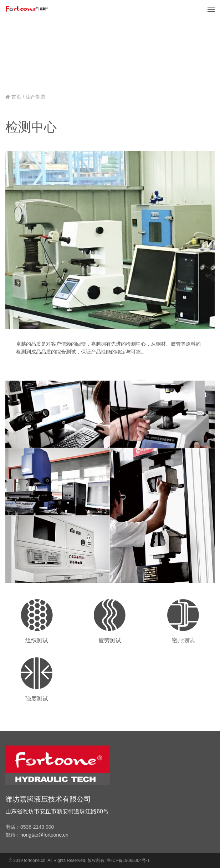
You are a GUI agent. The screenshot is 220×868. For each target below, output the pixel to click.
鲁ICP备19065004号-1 (128, 861)
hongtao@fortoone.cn (44, 835)
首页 (16, 97)
